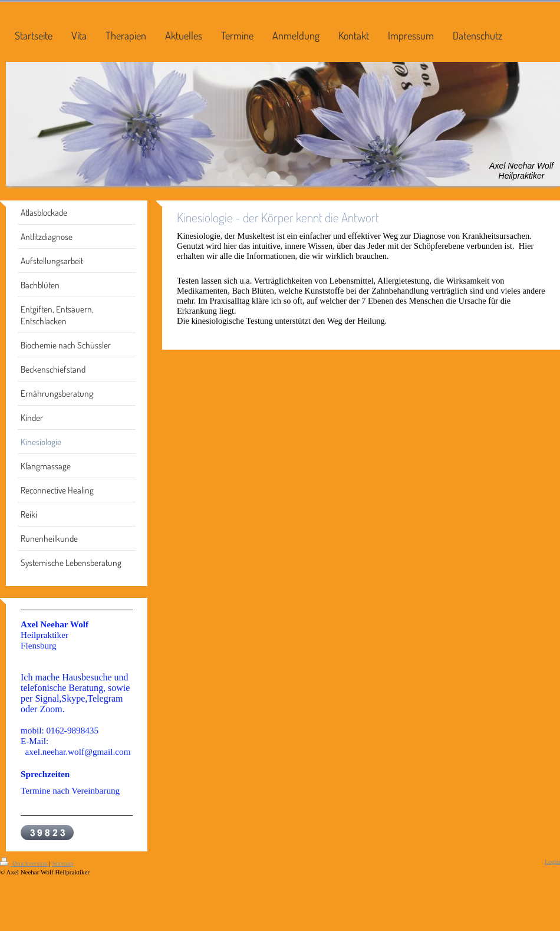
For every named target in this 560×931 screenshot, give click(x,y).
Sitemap (62, 863)
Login (552, 861)
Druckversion (24, 863)
